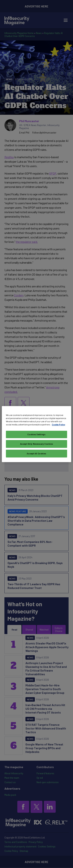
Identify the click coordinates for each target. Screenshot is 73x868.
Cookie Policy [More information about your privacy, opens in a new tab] (59, 425)
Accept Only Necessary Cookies (37, 444)
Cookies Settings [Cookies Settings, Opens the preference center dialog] (36, 434)
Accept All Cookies (36, 453)
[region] (36, 434)
